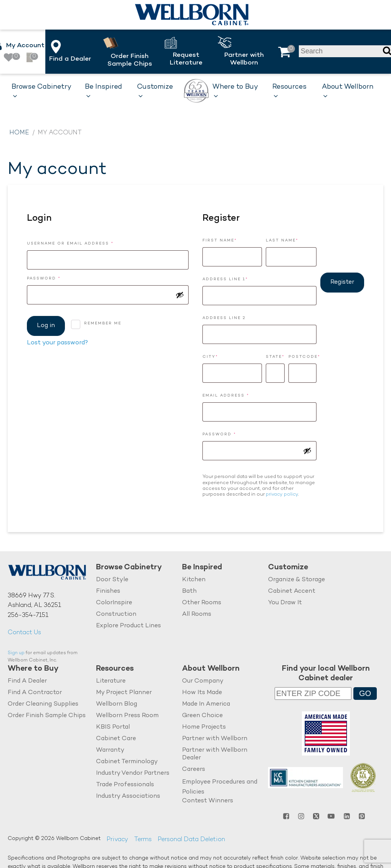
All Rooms (197, 614)
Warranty (110, 750)
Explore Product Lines (128, 626)
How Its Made (202, 693)
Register (342, 282)
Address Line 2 (224, 318)
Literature (111, 681)
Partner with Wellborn (215, 739)
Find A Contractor (35, 693)
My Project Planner (124, 693)
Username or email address (84, 243)
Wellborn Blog (117, 704)
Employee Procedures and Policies (220, 787)
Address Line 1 (225, 279)
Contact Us (24, 633)
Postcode (302, 357)
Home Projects (204, 727)
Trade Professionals (125, 785)
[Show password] (180, 295)
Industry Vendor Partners (133, 773)
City (210, 357)
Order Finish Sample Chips (47, 716)
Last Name (282, 241)
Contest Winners (208, 801)
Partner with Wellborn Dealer (215, 754)
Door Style (112, 580)
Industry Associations (128, 796)
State (275, 357)
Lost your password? (57, 343)
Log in (46, 326)
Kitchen (194, 580)
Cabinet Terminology (127, 762)
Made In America (206, 704)
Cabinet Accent (292, 591)
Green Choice (202, 716)
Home (19, 133)
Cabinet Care (116, 739)
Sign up (16, 653)
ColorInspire (114, 603)
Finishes (108, 591)
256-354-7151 (28, 616)
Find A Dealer (27, 681)
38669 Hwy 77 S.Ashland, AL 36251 (34, 601)
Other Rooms (202, 603)
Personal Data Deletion (191, 840)
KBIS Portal (113, 727)
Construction (116, 614)
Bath (189, 591)
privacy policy (282, 494)
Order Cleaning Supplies (43, 704)
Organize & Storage (297, 580)
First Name (220, 241)
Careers (194, 770)
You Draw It (285, 603)
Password (57, 278)
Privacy (117, 840)
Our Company (203, 681)
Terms (143, 840)
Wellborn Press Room (127, 716)
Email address (239, 395)
